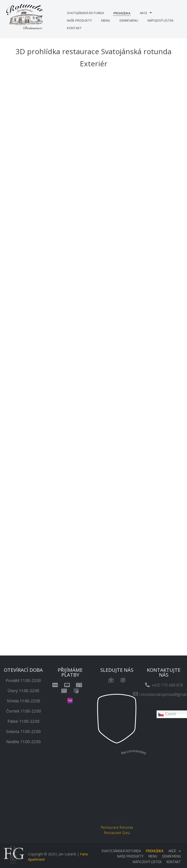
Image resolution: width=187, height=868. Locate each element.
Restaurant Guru (117, 833)
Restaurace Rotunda (117, 827)
